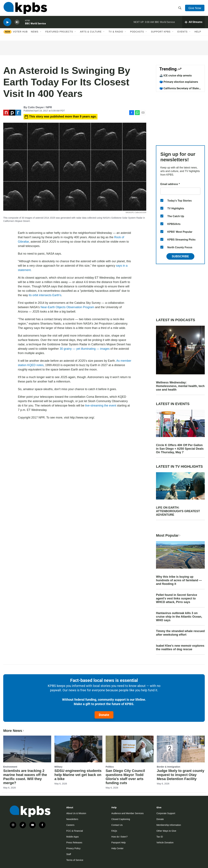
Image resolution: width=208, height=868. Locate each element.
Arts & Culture (91, 34)
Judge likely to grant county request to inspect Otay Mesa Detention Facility (181, 775)
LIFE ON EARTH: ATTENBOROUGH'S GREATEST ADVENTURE (178, 511)
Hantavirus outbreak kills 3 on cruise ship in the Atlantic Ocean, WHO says (179, 617)
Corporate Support (166, 813)
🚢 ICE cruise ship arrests (176, 75)
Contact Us (117, 825)
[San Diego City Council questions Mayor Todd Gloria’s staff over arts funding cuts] (130, 749)
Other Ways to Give (166, 831)
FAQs (114, 831)
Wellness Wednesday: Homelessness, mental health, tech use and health (180, 386)
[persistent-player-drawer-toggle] (193, 24)
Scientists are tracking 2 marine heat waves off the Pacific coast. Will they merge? (25, 777)
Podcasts (137, 34)
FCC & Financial (75, 831)
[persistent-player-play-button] (7, 24)
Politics (110, 767)
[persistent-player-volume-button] (17, 24)
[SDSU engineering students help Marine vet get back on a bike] (78, 749)
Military (58, 767)
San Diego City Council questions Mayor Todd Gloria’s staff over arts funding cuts (125, 777)
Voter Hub (20, 34)
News (35, 34)
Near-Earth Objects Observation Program (67, 307)
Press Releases (74, 843)
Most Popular (169, 535)
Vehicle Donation (165, 843)
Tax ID (160, 837)
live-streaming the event (101, 406)
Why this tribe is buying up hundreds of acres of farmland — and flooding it (179, 580)
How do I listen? (119, 837)
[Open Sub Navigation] (41, 34)
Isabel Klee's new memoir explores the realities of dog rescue (180, 647)
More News (14, 731)
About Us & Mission (76, 813)
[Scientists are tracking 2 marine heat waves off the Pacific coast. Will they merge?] (27, 749)
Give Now (195, 8)
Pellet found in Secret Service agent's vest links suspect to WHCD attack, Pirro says (177, 598)
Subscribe (180, 256)
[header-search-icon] (180, 9)
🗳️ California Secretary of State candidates (179, 90)
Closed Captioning (121, 819)
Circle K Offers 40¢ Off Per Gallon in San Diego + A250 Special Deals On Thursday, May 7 (180, 449)
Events (182, 34)
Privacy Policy (73, 848)
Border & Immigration (169, 767)
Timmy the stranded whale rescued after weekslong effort (180, 633)
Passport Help (118, 843)
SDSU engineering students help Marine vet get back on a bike (78, 775)
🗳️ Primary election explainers (179, 82)
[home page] (25, 9)
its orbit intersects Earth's (45, 295)
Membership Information (169, 825)
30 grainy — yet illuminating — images (85, 349)
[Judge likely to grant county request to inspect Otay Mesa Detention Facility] (181, 749)
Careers (70, 825)
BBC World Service (35, 25)
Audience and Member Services (127, 813)
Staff (69, 854)
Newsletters (72, 819)
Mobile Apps (72, 837)
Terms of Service (75, 860)
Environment (10, 767)
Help (198, 34)
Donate (104, 715)
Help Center (117, 848)
